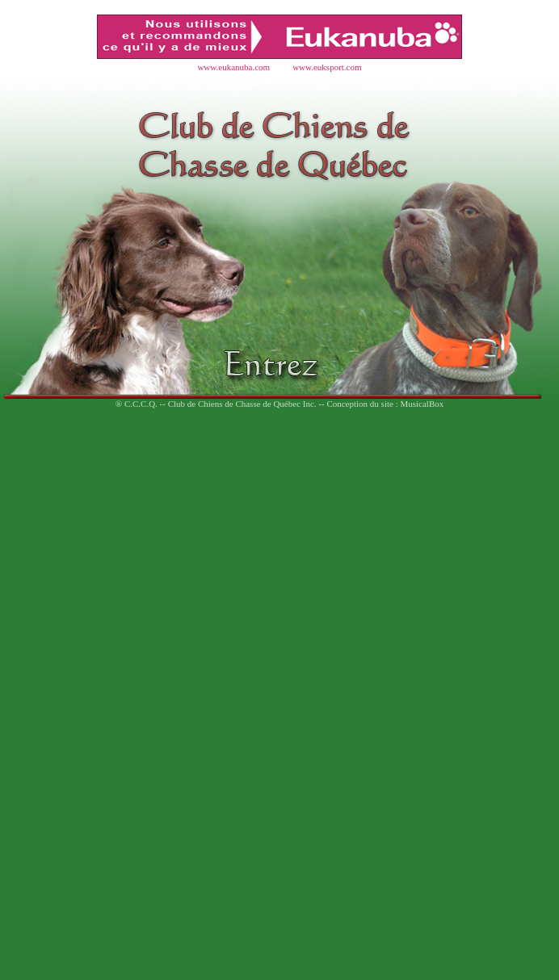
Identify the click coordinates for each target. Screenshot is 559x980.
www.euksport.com (327, 67)
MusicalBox (422, 404)
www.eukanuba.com (233, 67)
